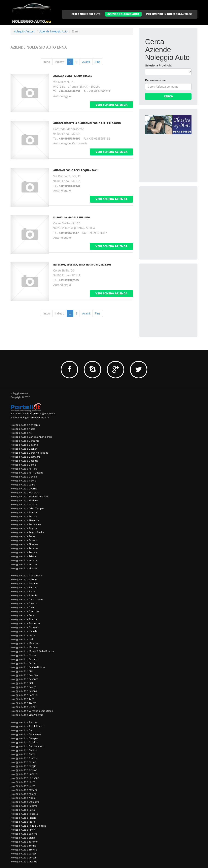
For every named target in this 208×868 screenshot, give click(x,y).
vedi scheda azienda (111, 105)
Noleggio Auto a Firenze (24, 619)
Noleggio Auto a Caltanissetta (27, 599)
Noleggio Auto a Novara (24, 504)
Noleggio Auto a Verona (24, 564)
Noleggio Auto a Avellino (24, 583)
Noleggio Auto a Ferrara (24, 469)
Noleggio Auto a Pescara (24, 814)
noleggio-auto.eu (20, 393)
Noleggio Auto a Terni (23, 699)
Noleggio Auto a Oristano (24, 659)
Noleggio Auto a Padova (24, 806)
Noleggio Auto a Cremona (25, 611)
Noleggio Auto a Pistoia (23, 818)
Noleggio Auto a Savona (24, 691)
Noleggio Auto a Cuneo (23, 465)
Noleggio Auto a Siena (23, 838)
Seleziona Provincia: (159, 65)
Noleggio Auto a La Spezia (25, 778)
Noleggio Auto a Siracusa (24, 544)
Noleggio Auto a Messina (24, 647)
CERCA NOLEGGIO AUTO (86, 14)
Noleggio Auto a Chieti (23, 607)
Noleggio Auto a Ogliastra (25, 802)
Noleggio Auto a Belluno (24, 587)
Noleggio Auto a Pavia (23, 810)
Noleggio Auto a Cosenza (24, 461)
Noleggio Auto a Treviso (24, 850)
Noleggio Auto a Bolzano (24, 445)
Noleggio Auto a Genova (24, 770)
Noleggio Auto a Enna (22, 615)
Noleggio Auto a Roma (23, 536)
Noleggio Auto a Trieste (24, 556)
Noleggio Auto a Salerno (24, 834)
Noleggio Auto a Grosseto (25, 627)
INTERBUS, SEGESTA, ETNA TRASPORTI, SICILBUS (82, 265)
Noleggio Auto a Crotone (24, 758)
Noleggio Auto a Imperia (24, 774)
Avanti (86, 62)
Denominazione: (156, 80)
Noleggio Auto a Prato (23, 822)
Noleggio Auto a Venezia (24, 560)
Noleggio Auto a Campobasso (27, 746)
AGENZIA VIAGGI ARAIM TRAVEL (73, 76)
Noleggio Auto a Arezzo (24, 579)
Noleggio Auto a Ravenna (24, 679)
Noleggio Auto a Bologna (24, 738)
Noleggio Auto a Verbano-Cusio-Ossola (32, 711)
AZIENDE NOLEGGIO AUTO (123, 14)
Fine (98, 62)
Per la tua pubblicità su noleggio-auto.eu (33, 413)
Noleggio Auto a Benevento (26, 734)
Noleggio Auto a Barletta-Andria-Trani (31, 437)
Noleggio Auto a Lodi (22, 639)
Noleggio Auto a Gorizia (24, 477)
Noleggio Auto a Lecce (23, 635)
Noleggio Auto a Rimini (23, 830)
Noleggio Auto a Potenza (24, 675)
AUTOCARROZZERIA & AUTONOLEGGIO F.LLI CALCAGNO (87, 123)
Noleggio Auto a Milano (23, 794)
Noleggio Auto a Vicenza (24, 862)
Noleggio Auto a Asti (22, 433)
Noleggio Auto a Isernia (23, 481)
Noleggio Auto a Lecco (23, 782)
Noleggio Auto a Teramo (24, 548)
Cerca (168, 96)
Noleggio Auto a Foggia (23, 766)
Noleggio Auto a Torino (23, 846)
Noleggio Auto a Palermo (24, 512)
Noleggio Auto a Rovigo (23, 687)
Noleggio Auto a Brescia (24, 595)
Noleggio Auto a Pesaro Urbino (28, 667)
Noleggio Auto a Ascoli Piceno (27, 726)
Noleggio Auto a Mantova (25, 643)
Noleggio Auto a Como (23, 754)
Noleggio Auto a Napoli (23, 798)
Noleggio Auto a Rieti (22, 683)
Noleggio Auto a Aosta (23, 429)
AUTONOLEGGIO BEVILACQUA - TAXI (75, 170)
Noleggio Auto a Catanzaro (25, 457)
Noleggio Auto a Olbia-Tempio (27, 508)
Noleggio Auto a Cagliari (24, 449)
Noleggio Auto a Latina (23, 485)
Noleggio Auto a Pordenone (26, 524)
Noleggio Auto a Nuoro (23, 655)
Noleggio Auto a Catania (24, 750)
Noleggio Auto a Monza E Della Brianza (32, 651)
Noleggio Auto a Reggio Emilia (27, 532)
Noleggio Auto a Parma (23, 663)
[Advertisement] (175, 217)
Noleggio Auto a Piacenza (25, 520)
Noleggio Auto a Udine (23, 707)
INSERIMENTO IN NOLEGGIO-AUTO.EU (169, 14)
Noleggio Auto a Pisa (22, 671)
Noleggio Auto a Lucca (23, 786)
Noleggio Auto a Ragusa (24, 528)
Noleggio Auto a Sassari (24, 540)
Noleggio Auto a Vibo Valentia (27, 715)
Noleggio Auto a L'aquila (24, 631)
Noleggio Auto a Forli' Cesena (27, 473)
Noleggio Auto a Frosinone (25, 623)
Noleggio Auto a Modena (24, 500)
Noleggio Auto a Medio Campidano (30, 496)
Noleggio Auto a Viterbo (24, 568)
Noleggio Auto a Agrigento (25, 425)
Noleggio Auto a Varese (24, 854)
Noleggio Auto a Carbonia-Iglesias (29, 453)
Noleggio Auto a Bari (22, 730)
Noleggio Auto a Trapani (24, 552)
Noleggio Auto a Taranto (24, 842)
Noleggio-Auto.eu (24, 31)
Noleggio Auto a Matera (24, 790)
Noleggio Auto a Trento (23, 703)
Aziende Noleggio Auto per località (30, 417)
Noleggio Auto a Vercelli (24, 858)
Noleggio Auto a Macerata (25, 493)
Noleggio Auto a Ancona (24, 722)
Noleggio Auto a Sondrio (24, 695)
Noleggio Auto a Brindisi (24, 742)
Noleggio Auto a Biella (23, 591)
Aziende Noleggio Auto (53, 31)
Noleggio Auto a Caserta (24, 603)
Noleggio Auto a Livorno (24, 489)
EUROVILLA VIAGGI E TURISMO (72, 217)
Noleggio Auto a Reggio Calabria (28, 826)
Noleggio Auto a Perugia (24, 516)
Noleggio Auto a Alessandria (26, 576)
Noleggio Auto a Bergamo (25, 441)
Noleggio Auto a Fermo (23, 762)
